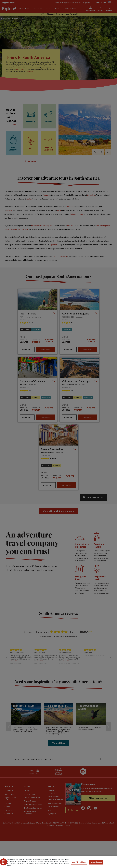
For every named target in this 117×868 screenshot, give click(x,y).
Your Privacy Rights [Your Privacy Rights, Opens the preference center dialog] (79, 862)
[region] (58, 862)
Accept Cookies (96, 862)
